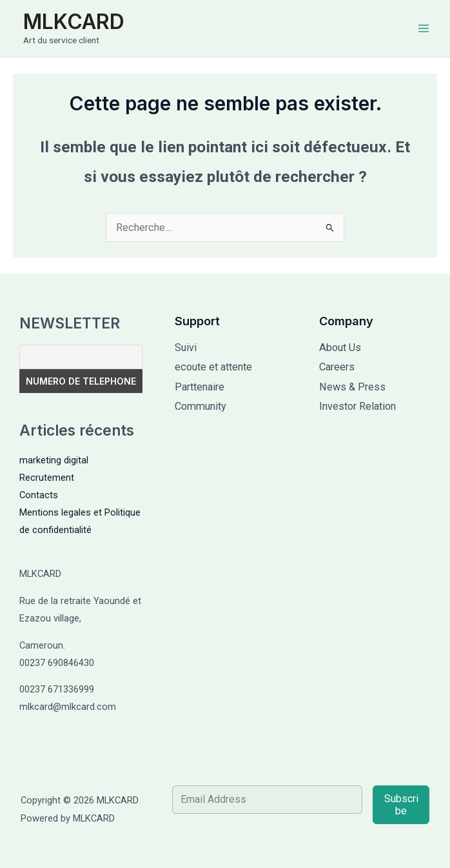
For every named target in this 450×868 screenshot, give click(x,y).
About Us (340, 348)
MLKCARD (74, 22)
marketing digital (54, 460)
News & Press (352, 387)
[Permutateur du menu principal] (423, 29)
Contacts (39, 495)
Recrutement (47, 478)
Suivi (186, 348)
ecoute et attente (213, 367)
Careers (337, 367)
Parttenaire (200, 387)
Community (201, 406)
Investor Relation (357, 406)
